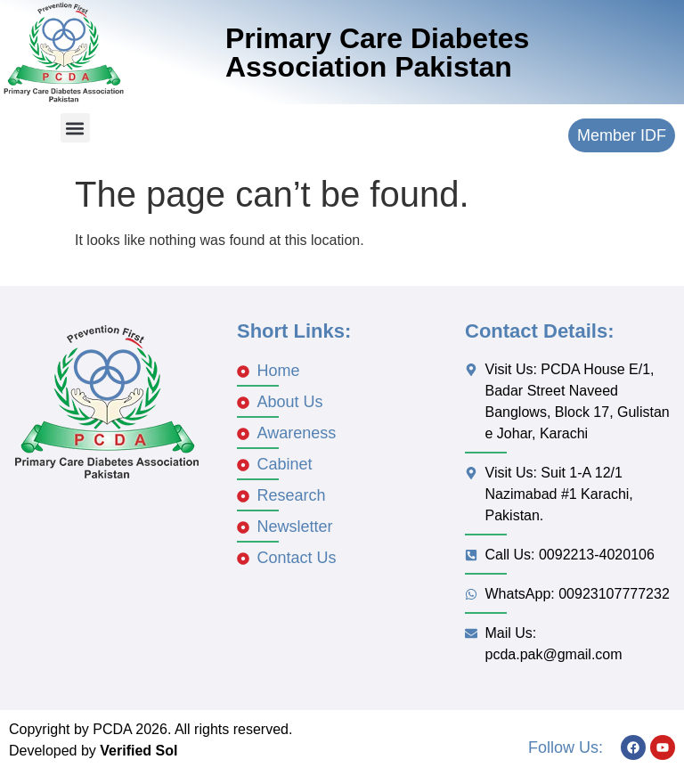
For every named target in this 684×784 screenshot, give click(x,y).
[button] (75, 128)
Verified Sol (138, 751)
